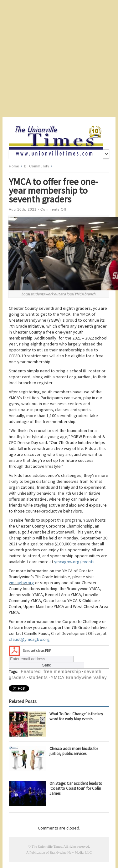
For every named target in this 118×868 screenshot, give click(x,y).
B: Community (37, 166)
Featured (31, 671)
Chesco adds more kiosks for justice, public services (74, 751)
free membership (62, 671)
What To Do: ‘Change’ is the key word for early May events (76, 716)
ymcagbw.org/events (74, 562)
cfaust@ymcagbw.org (29, 639)
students (38, 677)
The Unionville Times (47, 846)
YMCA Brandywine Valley (79, 677)
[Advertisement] (59, 59)
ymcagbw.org (21, 583)
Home (14, 166)
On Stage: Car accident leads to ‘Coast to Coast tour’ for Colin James (76, 788)
